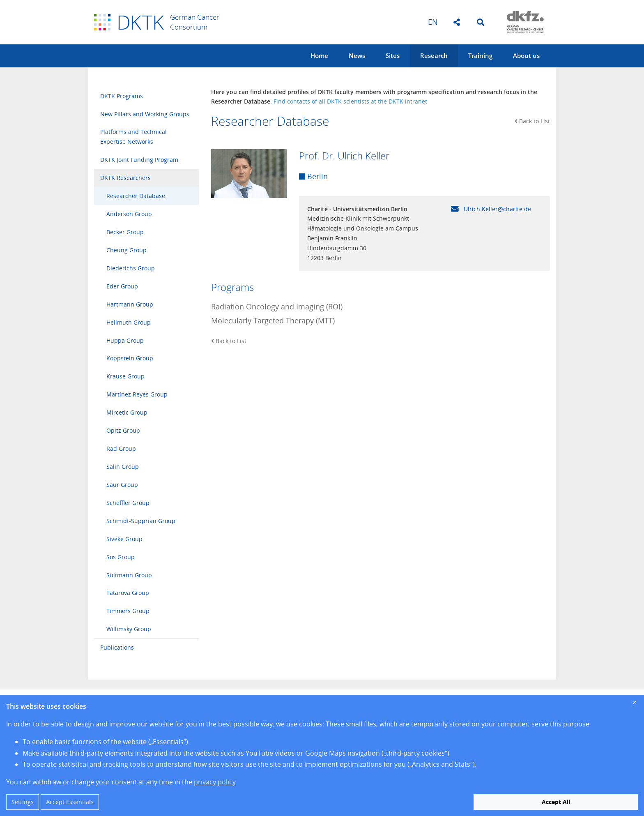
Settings (23, 802)
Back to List (532, 121)
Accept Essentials (70, 802)
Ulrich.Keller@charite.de (491, 209)
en (433, 22)
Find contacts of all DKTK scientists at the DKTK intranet (350, 101)
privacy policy (215, 782)
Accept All (556, 802)
